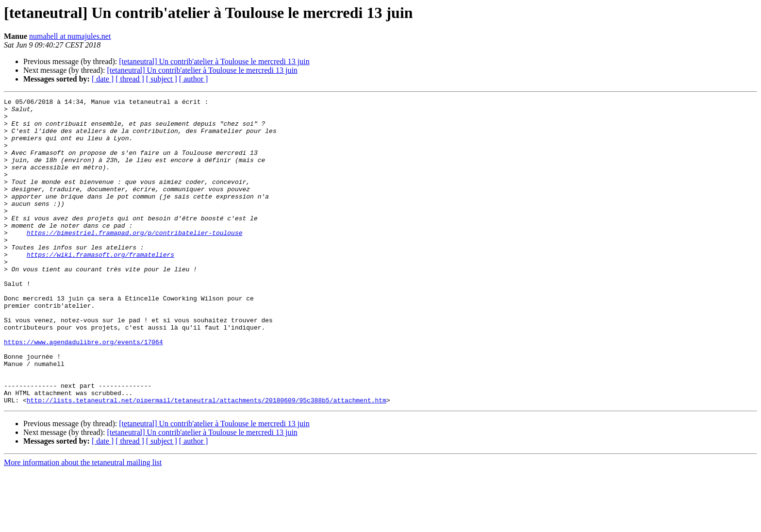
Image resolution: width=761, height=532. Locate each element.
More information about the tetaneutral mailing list (83, 524)
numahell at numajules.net (70, 36)
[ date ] (103, 79)
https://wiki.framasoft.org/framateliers (100, 286)
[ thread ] (130, 79)
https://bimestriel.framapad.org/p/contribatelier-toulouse (135, 260)
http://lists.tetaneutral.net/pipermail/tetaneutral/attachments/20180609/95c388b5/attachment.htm (207, 461)
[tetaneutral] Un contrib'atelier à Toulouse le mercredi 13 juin (214, 61)
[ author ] (194, 79)
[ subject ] (162, 79)
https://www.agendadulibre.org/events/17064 (83, 391)
